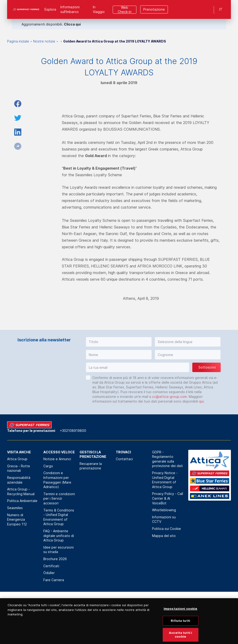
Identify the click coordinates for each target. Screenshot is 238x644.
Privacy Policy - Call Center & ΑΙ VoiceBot (168, 498)
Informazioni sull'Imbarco (70, 9)
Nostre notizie (44, 41)
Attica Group (17, 459)
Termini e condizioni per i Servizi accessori (59, 498)
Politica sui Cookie (166, 529)
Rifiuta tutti (180, 626)
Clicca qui (72, 24)
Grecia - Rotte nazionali (19, 468)
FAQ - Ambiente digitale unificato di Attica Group (59, 536)
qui (201, 401)
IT (221, 9)
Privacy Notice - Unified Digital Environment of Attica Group (165, 480)
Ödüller (49, 573)
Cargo (48, 466)
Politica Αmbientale (22, 501)
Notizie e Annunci (57, 459)
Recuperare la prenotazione (91, 466)
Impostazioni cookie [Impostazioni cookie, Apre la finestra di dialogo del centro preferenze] (180, 614)
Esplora (50, 9)
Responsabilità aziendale (19, 480)
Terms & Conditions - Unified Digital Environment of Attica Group (59, 517)
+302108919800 (73, 431)
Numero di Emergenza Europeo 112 (17, 519)
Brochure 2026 (55, 559)
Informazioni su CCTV (164, 519)
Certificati (51, 566)
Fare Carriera (54, 580)
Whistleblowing (164, 510)
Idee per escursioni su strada (58, 550)
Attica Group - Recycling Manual (21, 492)
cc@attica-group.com (169, 397)
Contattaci (124, 459)
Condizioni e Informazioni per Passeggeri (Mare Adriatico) (57, 480)
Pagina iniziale (18, 41)
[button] (119, 342)
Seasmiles (15, 508)
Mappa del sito (164, 536)
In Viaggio (99, 9)
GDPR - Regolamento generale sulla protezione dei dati (167, 459)
